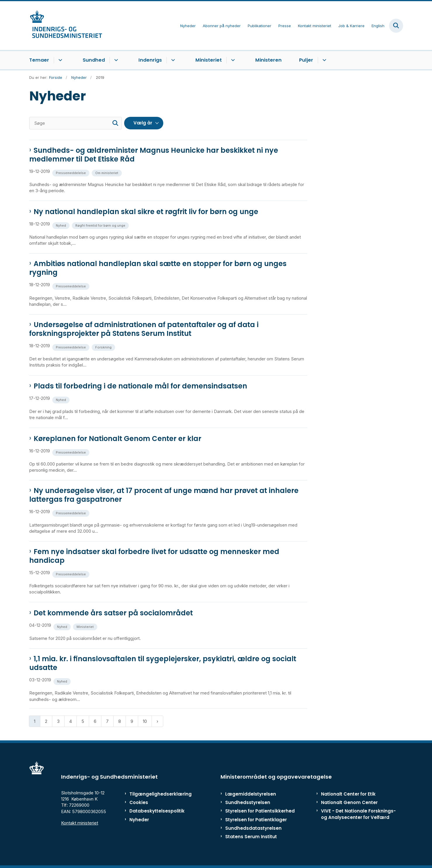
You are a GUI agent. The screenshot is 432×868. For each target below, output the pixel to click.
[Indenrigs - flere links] (172, 60)
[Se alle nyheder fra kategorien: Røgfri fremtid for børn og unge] (101, 225)
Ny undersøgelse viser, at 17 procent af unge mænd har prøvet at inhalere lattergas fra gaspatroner (164, 495)
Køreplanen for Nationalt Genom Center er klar (117, 439)
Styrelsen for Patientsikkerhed (260, 811)
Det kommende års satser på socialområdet (113, 613)
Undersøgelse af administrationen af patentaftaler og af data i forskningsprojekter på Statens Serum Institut (144, 329)
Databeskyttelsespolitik (154, 811)
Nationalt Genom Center (349, 802)
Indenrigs (150, 60)
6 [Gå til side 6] (95, 721)
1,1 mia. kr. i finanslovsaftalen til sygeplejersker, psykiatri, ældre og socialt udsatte (163, 663)
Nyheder (139, 820)
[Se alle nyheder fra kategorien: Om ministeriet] (107, 172)
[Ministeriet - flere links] (232, 60)
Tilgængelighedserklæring (154, 794)
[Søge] (76, 123)
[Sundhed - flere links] (115, 60)
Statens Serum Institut (251, 837)
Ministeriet (209, 60)
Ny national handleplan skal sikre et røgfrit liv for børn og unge (146, 212)
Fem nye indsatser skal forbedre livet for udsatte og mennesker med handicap (154, 556)
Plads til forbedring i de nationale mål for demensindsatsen (140, 386)
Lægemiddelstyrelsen (251, 794)
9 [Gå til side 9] (132, 721)
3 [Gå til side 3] (58, 721)
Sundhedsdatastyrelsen (253, 828)
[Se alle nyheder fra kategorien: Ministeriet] (86, 626)
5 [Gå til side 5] (83, 721)
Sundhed (94, 60)
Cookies (139, 802)
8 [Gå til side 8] (120, 721)
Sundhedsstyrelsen (248, 802)
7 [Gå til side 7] (107, 721)
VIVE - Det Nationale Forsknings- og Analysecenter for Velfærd (358, 814)
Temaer (39, 60)
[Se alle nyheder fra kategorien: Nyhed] (61, 225)
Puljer (306, 60)
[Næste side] (157, 721)
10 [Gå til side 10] (145, 721)
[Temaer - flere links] (59, 60)
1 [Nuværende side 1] (35, 721)
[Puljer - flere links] (323, 60)
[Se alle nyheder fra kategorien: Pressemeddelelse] (71, 172)
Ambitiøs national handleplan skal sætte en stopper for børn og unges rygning (158, 268)
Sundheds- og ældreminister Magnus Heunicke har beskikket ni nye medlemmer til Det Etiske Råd (154, 155)
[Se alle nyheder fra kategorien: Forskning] (104, 347)
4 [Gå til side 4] (71, 721)
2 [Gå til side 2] (46, 721)
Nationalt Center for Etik (348, 794)
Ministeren (268, 60)
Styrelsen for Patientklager (256, 820)
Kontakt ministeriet (80, 823)
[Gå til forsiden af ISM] (66, 26)
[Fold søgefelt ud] (396, 26)
